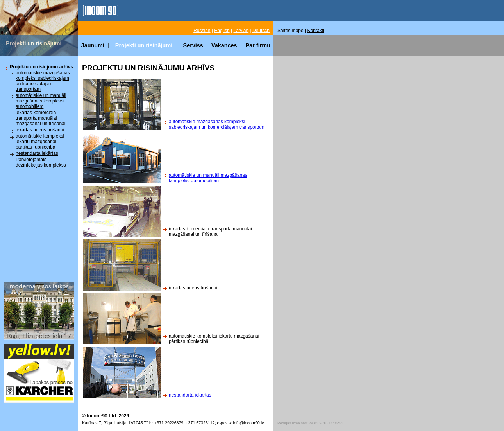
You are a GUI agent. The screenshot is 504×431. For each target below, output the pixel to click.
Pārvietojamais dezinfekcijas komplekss (41, 162)
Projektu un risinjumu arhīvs (41, 67)
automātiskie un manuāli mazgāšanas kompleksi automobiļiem (41, 101)
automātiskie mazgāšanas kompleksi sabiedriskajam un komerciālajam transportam (43, 81)
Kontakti (316, 31)
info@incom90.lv (248, 423)
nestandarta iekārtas (37, 153)
